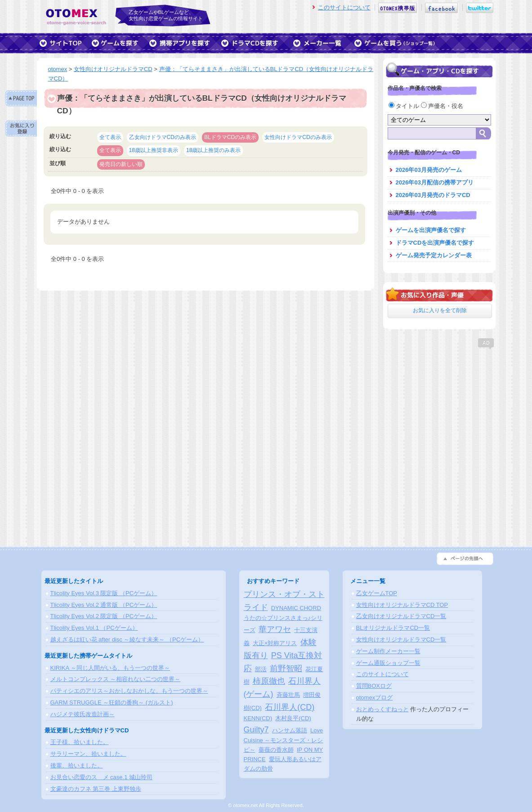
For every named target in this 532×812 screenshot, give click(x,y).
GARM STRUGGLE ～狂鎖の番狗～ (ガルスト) (112, 702)
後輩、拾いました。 (77, 765)
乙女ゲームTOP (377, 593)
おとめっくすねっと (382, 709)
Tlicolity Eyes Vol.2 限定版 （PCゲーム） (104, 616)
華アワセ (275, 629)
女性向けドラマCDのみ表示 (298, 137)
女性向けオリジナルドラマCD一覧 (401, 639)
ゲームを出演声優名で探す (431, 230)
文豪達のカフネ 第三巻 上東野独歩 (96, 789)
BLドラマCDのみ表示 (230, 137)
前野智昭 (286, 668)
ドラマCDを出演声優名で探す (435, 243)
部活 (261, 669)
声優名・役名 (442, 106)
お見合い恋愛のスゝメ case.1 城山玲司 (102, 777)
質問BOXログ (374, 686)
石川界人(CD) (290, 707)
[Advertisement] (439, 407)
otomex (58, 69)
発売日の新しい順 (121, 164)
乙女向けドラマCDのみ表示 (163, 137)
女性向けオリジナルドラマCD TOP (402, 605)
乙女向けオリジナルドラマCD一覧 (401, 616)
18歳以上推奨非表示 (154, 150)
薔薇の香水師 (276, 750)
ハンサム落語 (290, 730)
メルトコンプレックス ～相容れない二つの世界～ (116, 679)
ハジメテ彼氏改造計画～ (83, 714)
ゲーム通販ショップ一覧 (388, 663)
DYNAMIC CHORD (296, 608)
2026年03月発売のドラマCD (433, 195)
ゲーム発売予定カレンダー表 (434, 255)
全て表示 (110, 137)
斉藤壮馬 (288, 695)
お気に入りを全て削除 (440, 310)
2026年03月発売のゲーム (429, 170)
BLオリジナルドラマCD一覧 (393, 628)
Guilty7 (256, 730)
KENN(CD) (258, 718)
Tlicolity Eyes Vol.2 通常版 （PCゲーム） (104, 605)
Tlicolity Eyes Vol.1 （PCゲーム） (94, 628)
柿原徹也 (269, 681)
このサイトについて (344, 7)
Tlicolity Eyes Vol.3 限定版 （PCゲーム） (104, 593)
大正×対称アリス (275, 643)
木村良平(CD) (293, 718)
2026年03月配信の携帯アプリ (435, 182)
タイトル (405, 106)
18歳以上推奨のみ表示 (213, 150)
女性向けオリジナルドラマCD (113, 69)
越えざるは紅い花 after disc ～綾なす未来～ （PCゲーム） (127, 639)
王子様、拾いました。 (80, 742)
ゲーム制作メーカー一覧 (388, 651)
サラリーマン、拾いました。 (88, 754)
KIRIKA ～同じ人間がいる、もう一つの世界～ (110, 668)
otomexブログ (375, 698)
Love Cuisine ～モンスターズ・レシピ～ (284, 740)
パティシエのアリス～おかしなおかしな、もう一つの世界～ (129, 691)
